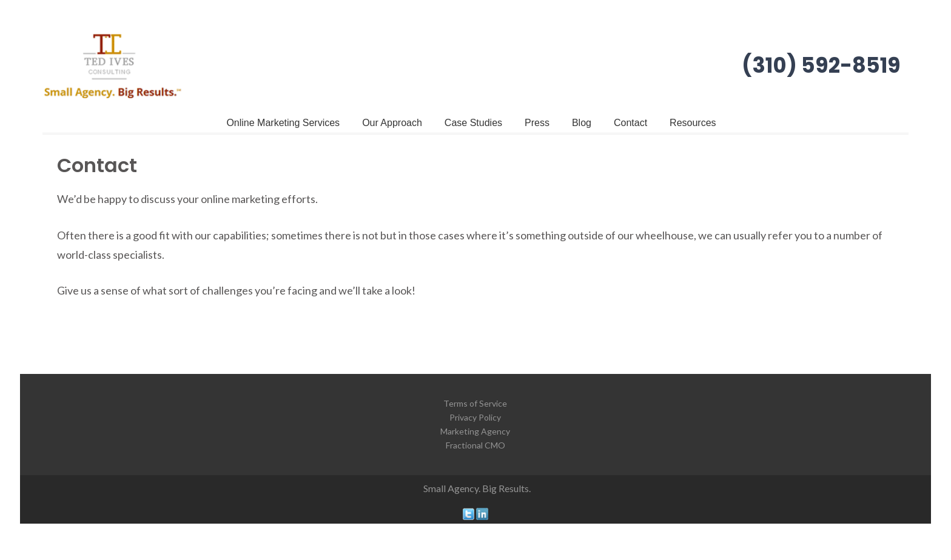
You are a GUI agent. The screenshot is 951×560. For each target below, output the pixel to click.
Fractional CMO (475, 445)
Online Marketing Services (283, 123)
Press (537, 123)
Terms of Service (475, 403)
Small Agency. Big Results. (477, 488)
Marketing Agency (475, 431)
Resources (693, 123)
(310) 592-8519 (821, 65)
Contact (630, 123)
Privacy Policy (475, 417)
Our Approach (392, 123)
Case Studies (473, 123)
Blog (582, 123)
